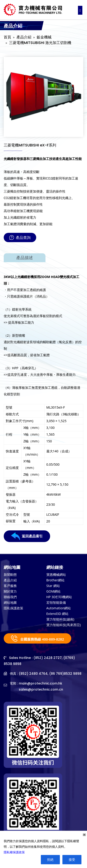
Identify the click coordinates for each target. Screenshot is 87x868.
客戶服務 (10, 586)
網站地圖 (10, 602)
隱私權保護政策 (14, 852)
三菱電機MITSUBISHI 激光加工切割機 (40, 43)
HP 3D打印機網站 (59, 597)
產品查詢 (20, 237)
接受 (72, 860)
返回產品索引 (27, 536)
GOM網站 (54, 591)
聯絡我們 (10, 597)
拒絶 (50, 860)
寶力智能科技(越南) (60, 619)
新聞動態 (10, 575)
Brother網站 (55, 580)
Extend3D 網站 (57, 614)
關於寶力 (10, 591)
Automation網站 (59, 608)
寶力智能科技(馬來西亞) (64, 625)
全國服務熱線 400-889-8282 (37, 638)
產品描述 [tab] (25, 258)
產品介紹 (24, 37)
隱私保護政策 (13, 608)
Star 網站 (53, 586)
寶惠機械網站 (56, 575)
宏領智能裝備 (56, 602)
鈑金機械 (44, 37)
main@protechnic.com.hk (40, 683)
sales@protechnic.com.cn (41, 689)
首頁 (7, 37)
